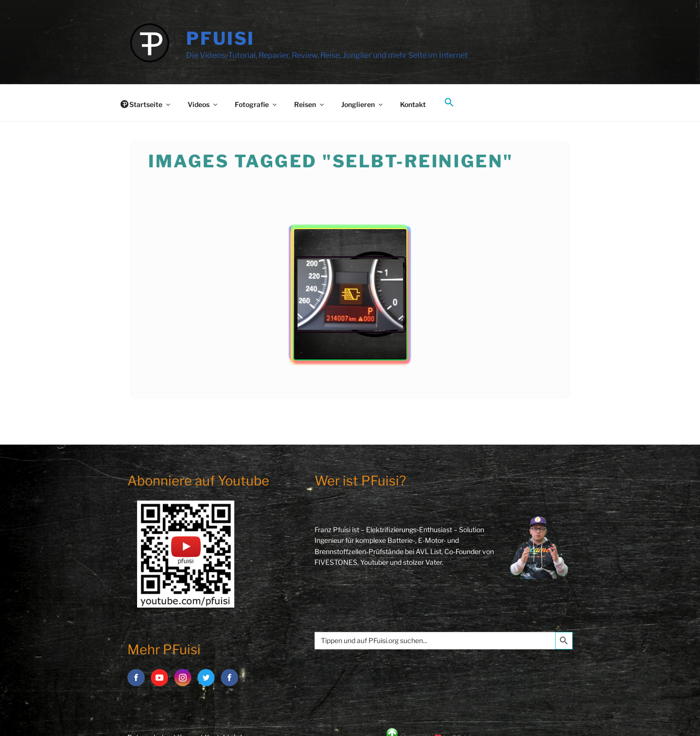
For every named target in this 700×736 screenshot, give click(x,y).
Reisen (310, 104)
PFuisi (220, 38)
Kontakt (413, 104)
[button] (449, 103)
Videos (203, 104)
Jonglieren (363, 104)
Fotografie (256, 104)
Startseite (150, 104)
